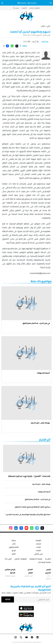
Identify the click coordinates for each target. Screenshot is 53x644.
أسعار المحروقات (43, 373)
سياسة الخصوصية (36, 559)
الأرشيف (24, 8)
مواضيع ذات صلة (41, 281)
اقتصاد (38, 551)
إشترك (8, 599)
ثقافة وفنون (14, 547)
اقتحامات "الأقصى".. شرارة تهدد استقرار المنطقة (29, 476)
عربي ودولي (38, 554)
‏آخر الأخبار (45, 440)
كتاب (14, 544)
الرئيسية (38, 541)
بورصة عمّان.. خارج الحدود (40, 423)
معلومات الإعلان (35, 8)
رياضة (14, 541)
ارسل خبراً (16, 8)
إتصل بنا (48, 559)
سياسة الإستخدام (45, 562)
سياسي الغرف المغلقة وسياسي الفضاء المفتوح (33, 507)
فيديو (14, 551)
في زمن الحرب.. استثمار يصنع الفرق (36, 323)
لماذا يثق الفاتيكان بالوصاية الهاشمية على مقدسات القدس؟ (28, 515)
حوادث (38, 547)
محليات (38, 544)
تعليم (14, 554)
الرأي (48, 26)
